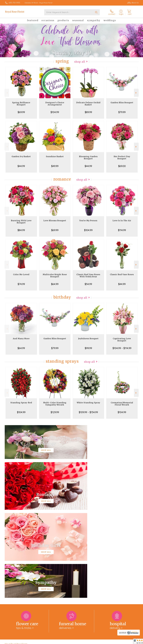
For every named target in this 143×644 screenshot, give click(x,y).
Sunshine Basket (55, 156)
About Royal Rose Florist (16, 556)
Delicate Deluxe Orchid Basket (88, 104)
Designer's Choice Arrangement (55, 104)
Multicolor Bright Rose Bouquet (55, 276)
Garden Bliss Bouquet (122, 103)
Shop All (80, 62)
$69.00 (122, 166)
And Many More (21, 339)
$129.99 (55, 412)
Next (136, 93)
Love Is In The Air (122, 221)
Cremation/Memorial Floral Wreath (122, 404)
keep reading (84, 560)
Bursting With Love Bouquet (21, 222)
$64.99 (55, 284)
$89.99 (88, 112)
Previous (7, 93)
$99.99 (88, 348)
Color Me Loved (21, 274)
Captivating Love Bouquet (122, 340)
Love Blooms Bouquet (55, 221)
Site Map (133, 642)
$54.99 (88, 284)
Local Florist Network (120, 642)
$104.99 (55, 112)
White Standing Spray (88, 403)
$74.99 (21, 284)
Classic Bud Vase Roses (122, 274)
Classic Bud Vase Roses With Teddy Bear (88, 276)
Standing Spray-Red (21, 403)
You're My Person (88, 221)
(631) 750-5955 (14, 3)
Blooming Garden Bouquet (88, 158)
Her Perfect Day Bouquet (122, 158)
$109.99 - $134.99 (88, 412)
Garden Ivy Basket (21, 156)
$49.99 (55, 166)
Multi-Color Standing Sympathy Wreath (55, 404)
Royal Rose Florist (15, 12)
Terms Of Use (92, 642)
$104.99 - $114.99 (122, 348)
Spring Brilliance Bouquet (21, 104)
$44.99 (21, 166)
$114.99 (122, 230)
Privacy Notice (104, 642)
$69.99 (21, 112)
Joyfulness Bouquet (88, 339)
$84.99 (21, 230)
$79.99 (122, 112)
